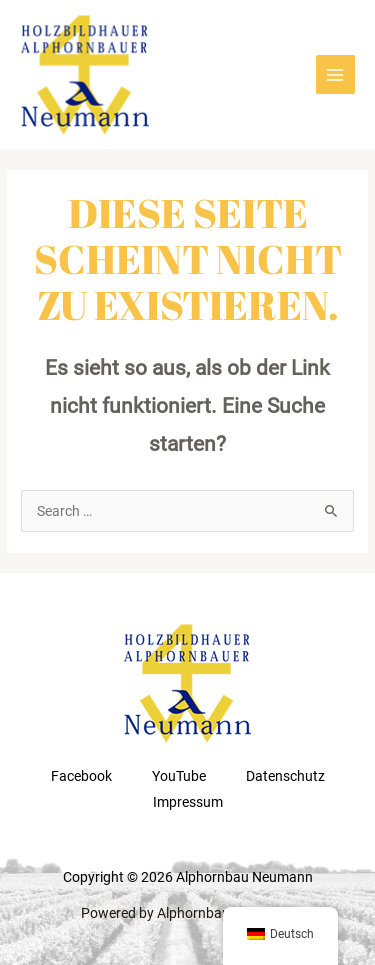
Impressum (188, 802)
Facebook (81, 776)
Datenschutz (285, 776)
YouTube (179, 776)
